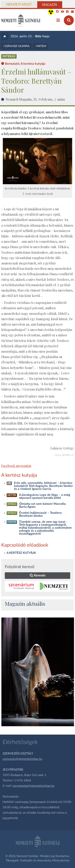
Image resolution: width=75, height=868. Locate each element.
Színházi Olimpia (17, 46)
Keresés (38, 575)
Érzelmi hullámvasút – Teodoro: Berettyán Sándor (41, 514)
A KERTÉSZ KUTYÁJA (21, 553)
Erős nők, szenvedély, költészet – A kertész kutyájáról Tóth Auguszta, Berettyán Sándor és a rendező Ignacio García (43, 486)
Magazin (50, 5)
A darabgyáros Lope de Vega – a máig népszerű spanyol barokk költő (45, 496)
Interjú (9, 56)
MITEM (42, 46)
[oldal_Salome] (38, 672)
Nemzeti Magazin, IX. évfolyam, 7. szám (35, 99)
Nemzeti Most (19, 5)
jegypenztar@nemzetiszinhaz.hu (33, 786)
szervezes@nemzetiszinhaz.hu (22, 759)
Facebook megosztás (16, 466)
